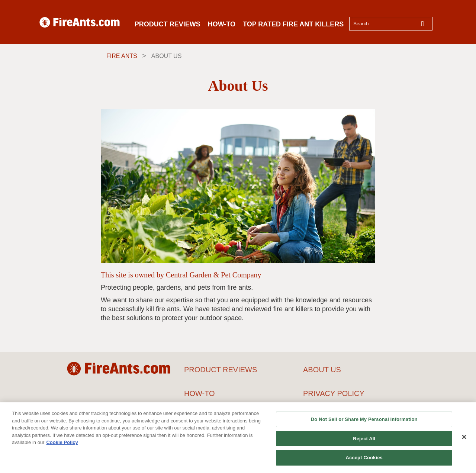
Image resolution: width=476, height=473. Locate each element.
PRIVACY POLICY (334, 393)
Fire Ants (122, 56)
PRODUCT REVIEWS (168, 24)
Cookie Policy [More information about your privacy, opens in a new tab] (62, 443)
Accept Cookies (364, 459)
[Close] (464, 438)
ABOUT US (322, 370)
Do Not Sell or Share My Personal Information (364, 420)
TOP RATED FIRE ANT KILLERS (293, 24)
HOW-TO (222, 24)
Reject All (364, 439)
